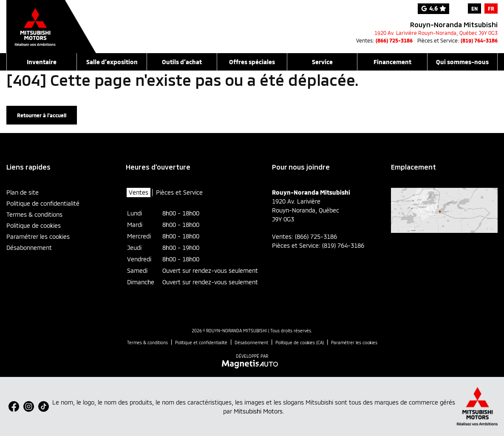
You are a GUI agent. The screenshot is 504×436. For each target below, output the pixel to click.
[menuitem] (474, 8)
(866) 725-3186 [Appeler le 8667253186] (394, 40)
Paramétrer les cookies (38, 236)
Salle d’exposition (112, 62)
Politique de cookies (34, 225)
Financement (392, 62)
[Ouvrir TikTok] (44, 406)
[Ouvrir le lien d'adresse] (436, 33)
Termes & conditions (34, 214)
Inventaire (42, 62)
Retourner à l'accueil (42, 115)
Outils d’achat (182, 62)
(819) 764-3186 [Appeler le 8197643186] (479, 40)
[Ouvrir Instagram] (29, 406)
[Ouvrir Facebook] (14, 406)
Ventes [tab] (139, 192)
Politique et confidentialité (201, 343)
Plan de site (23, 192)
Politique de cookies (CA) (300, 343)
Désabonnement (29, 248)
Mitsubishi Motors (258, 411)
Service (322, 62)
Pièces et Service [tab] (179, 192)
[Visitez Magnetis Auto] (252, 363)
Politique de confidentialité (43, 203)
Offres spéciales (252, 62)
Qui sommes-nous (462, 62)
